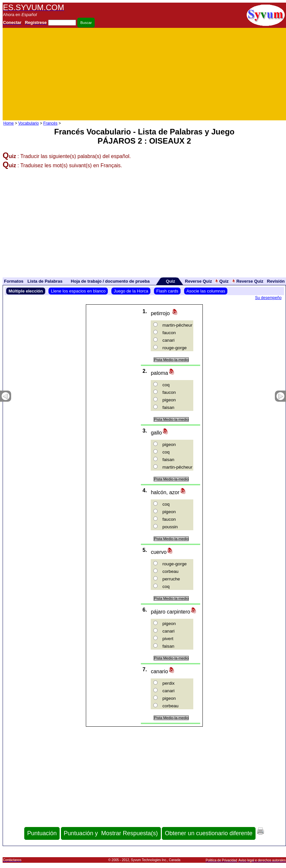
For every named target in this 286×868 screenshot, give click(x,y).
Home (9, 123)
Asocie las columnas (206, 291)
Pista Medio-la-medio (171, 360)
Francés (50, 123)
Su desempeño (268, 298)
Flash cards (167, 291)
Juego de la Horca (131, 291)
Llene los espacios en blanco (78, 291)
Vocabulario (29, 123)
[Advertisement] (209, 74)
